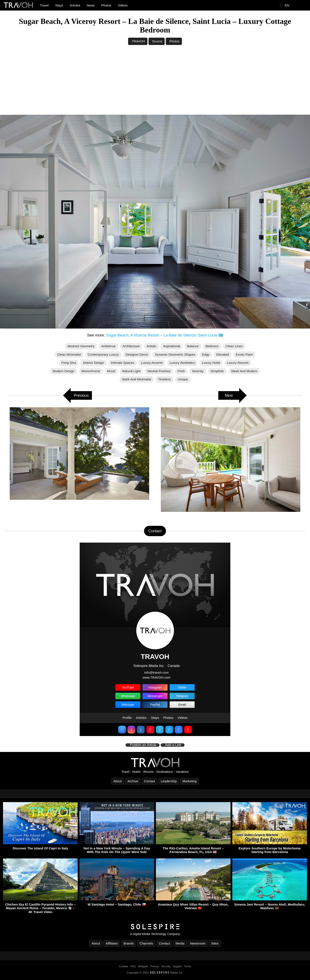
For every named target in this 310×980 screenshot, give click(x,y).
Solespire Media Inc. (149, 666)
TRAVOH (138, 41)
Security (166, 966)
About (118, 781)
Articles (75, 5)
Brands (129, 943)
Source (157, 41)
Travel (44, 5)
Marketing (190, 781)
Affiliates (112, 943)
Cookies (123, 966)
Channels (146, 943)
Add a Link (173, 745)
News (91, 5)
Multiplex (143, 966)
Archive (133, 781)
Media (180, 943)
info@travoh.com (157, 672)
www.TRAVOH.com (157, 677)
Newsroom (198, 943)
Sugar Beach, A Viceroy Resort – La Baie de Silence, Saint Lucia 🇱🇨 (165, 335)
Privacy (155, 966)
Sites (215, 943)
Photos (106, 5)
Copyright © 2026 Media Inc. (155, 973)
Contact (150, 781)
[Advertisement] (155, 82)
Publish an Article (143, 745)
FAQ (133, 966)
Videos (123, 5)
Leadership (169, 781)
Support (177, 966)
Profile (127, 718)
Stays (59, 5)
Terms (188, 966)
